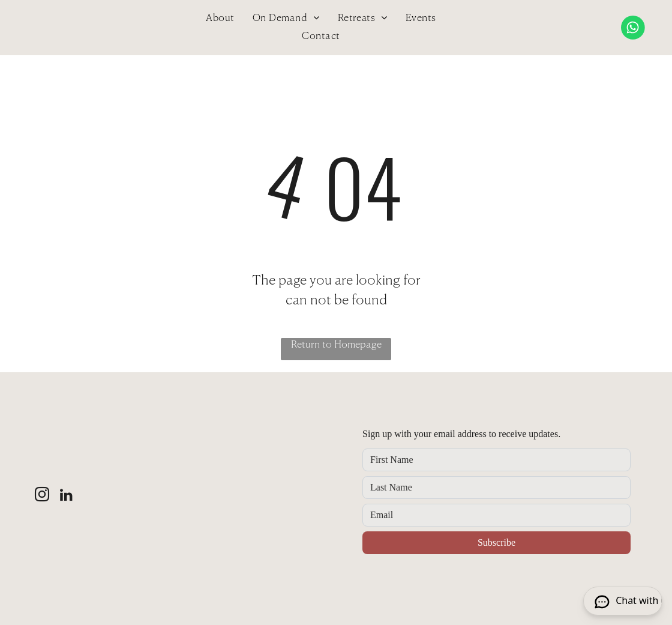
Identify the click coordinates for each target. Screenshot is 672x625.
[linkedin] (67, 496)
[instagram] (42, 496)
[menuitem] (220, 19)
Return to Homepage (336, 345)
